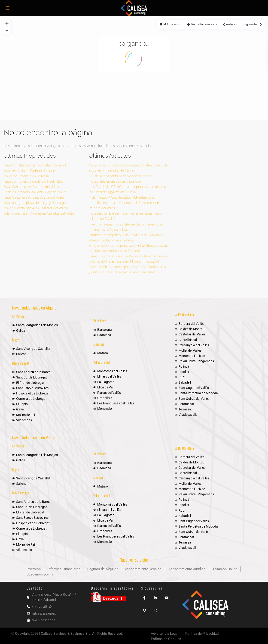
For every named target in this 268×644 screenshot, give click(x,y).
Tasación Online (225, 569)
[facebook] (144, 596)
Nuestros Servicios (134, 560)
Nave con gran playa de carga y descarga (35, 203)
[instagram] (155, 609)
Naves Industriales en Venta (33, 437)
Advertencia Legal (165, 634)
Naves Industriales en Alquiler (35, 307)
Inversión (34, 569)
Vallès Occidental (185, 315)
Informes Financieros (64, 569)
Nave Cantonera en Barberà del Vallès (31, 187)
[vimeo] (144, 609)
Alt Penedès (19, 316)
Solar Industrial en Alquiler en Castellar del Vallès (39, 213)
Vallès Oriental (102, 362)
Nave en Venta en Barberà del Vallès (30, 171)
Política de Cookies (166, 639)
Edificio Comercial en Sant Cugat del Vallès (35, 192)
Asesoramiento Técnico (143, 569)
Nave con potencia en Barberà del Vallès (33, 181)
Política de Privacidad (202, 634)
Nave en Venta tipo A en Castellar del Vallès (35, 208)
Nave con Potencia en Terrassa (26, 176)
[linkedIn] (155, 596)
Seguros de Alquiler (102, 569)
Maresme (99, 344)
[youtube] (167, 596)
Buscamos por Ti (40, 574)
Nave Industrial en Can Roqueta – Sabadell (35, 165)
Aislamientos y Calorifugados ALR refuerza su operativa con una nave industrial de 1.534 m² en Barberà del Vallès (124, 203)
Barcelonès (100, 321)
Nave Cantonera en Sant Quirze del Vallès (34, 197)
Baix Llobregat (21, 363)
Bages (16, 340)
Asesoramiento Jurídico (187, 569)
